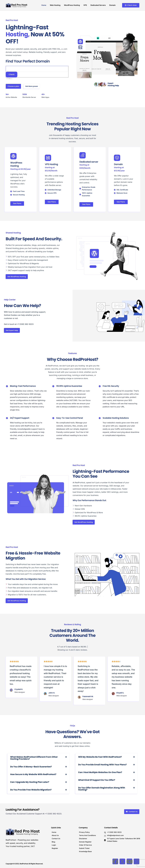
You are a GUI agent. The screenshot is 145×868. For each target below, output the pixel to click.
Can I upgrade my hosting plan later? (30, 782)
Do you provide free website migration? (31, 790)
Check (12, 74)
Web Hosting (55, 5)
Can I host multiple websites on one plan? (100, 772)
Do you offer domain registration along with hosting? (102, 789)
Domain (112, 5)
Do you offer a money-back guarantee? (31, 767)
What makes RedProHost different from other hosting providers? (34, 758)
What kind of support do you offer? (97, 780)
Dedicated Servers (98, 5)
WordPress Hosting (72, 5)
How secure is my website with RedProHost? (33, 774)
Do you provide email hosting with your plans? (102, 765)
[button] (39, 758)
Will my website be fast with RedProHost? (100, 757)
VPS (85, 5)
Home (44, 5)
